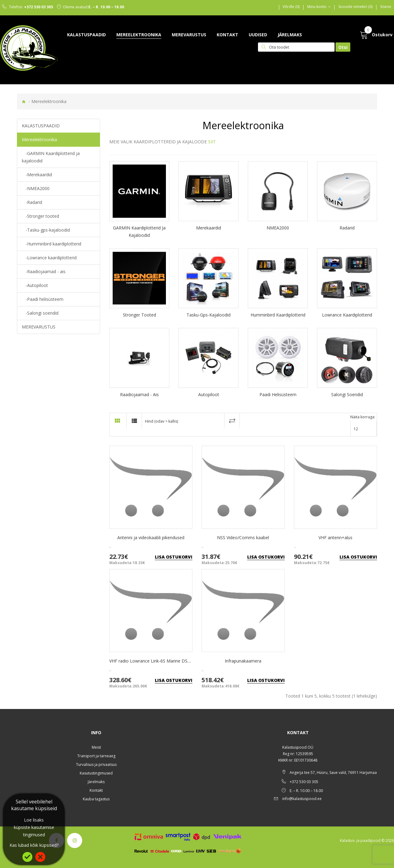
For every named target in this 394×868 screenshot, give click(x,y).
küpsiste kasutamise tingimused (34, 831)
